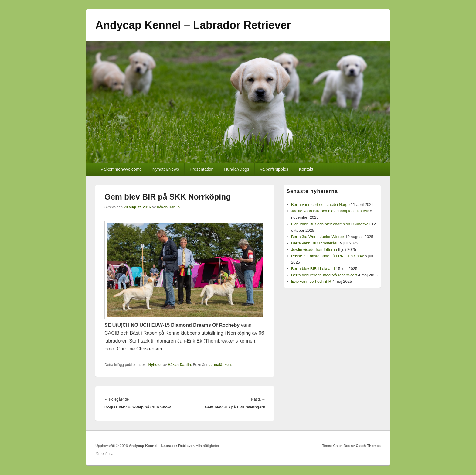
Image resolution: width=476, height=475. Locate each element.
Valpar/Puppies (274, 169)
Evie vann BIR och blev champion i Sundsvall (331, 224)
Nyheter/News (166, 169)
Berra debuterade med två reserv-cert (324, 275)
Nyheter (155, 365)
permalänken (219, 365)
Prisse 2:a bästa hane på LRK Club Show (327, 256)
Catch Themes (368, 446)
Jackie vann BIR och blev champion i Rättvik (330, 211)
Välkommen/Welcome (121, 169)
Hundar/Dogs (237, 169)
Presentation (202, 169)
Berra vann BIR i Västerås (314, 243)
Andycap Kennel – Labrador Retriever (193, 25)
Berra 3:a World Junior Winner (318, 237)
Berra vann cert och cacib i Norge (320, 205)
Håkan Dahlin (168, 207)
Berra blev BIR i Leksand (313, 269)
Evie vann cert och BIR (311, 281)
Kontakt (306, 169)
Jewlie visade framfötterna (314, 249)
